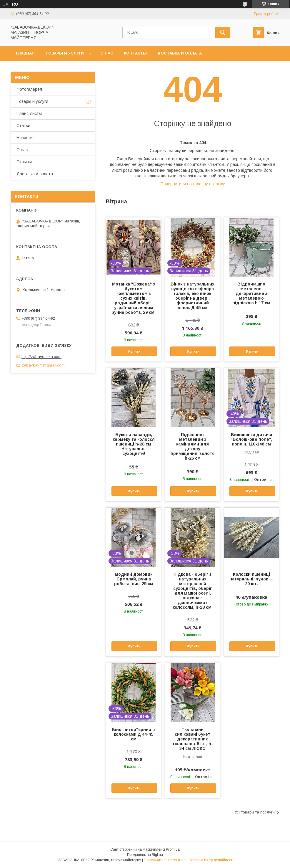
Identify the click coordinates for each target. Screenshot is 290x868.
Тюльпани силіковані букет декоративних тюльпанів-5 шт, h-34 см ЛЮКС (193, 739)
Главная (25, 53)
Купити (134, 352)
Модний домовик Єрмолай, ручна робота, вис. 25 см (134, 579)
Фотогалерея (29, 89)
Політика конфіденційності (211, 860)
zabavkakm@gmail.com (43, 365)
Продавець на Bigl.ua (145, 855)
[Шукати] (223, 32)
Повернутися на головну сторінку (193, 184)
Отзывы (24, 162)
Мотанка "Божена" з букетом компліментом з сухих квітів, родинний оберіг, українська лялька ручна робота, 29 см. (134, 298)
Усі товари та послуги (255, 812)
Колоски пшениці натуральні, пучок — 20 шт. (251, 579)
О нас (107, 53)
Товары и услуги (65, 53)
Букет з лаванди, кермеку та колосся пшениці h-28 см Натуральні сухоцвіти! (134, 444)
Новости (25, 138)
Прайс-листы (29, 113)
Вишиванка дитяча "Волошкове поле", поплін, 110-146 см (251, 439)
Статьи (23, 126)
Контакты (135, 53)
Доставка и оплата (180, 53)
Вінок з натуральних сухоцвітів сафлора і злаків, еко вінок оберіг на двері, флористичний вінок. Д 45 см (192, 296)
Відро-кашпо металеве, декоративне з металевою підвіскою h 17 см (251, 293)
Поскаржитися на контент (165, 860)
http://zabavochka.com (41, 357)
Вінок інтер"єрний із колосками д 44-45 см (134, 734)
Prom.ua (173, 849)
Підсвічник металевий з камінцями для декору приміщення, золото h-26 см (193, 446)
